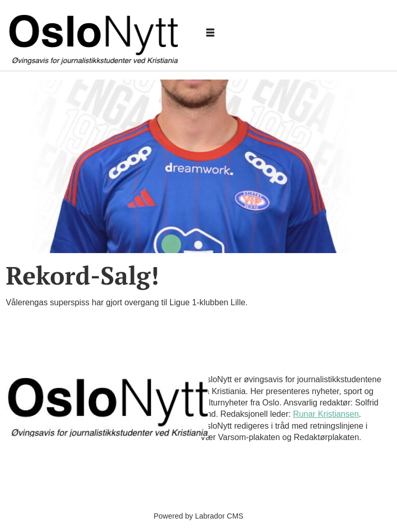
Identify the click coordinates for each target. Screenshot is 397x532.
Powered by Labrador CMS (198, 516)
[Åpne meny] (210, 33)
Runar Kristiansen (326, 414)
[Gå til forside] (96, 33)
